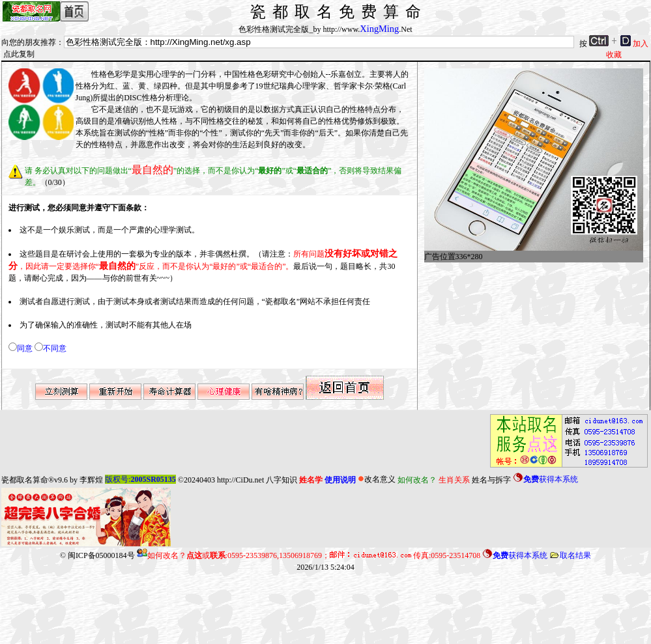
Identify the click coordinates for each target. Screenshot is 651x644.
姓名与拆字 (491, 479)
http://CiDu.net (240, 479)
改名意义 (377, 479)
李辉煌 (91, 479)
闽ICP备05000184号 (101, 555)
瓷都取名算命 (25, 479)
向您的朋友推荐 (29, 42)
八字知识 (282, 479)
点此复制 (19, 54)
